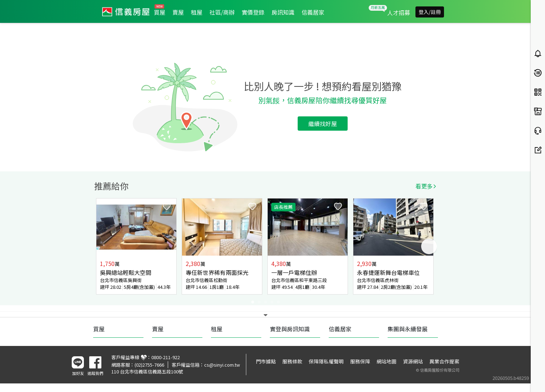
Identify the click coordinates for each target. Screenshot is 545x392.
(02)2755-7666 (149, 365)
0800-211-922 (166, 357)
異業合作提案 (444, 361)
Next (429, 246)
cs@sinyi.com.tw (222, 365)
